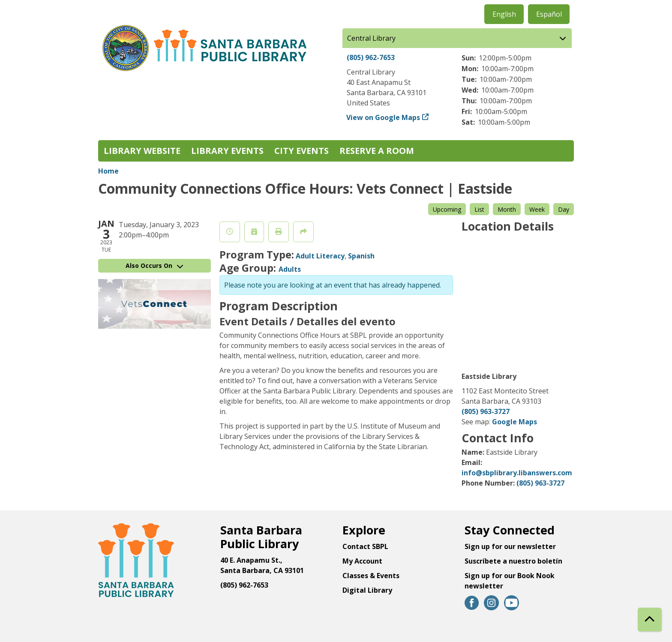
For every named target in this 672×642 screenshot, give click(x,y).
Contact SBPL (365, 546)
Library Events (227, 151)
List (479, 209)
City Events (301, 151)
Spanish (361, 256)
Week (537, 209)
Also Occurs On (154, 265)
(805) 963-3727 (486, 411)
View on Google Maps (383, 117)
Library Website (142, 151)
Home (108, 171)
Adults (290, 269)
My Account (362, 561)
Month (507, 209)
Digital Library (367, 590)
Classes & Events (371, 576)
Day (564, 209)
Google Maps (514, 422)
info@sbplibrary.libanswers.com (517, 473)
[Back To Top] (649, 619)
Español (549, 14)
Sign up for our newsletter (510, 546)
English (504, 14)
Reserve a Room (377, 151)
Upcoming (447, 209)
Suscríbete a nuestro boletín (513, 561)
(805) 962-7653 (371, 57)
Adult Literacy (320, 256)
